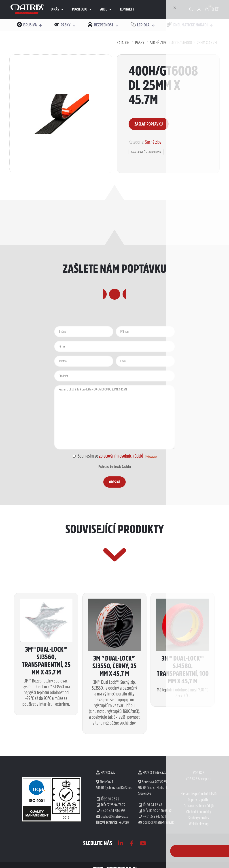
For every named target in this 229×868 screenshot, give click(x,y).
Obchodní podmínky (199, 859)
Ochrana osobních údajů (199, 853)
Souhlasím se (110, 479)
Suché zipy (158, 43)
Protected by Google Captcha (115, 490)
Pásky (140, 43)
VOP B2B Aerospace (199, 825)
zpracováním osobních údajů (121, 479)
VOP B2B (199, 819)
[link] (27, 9)
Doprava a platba (199, 847)
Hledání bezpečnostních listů (199, 840)
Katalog (123, 43)
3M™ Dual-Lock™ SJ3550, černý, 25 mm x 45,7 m (114, 712)
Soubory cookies (199, 865)
